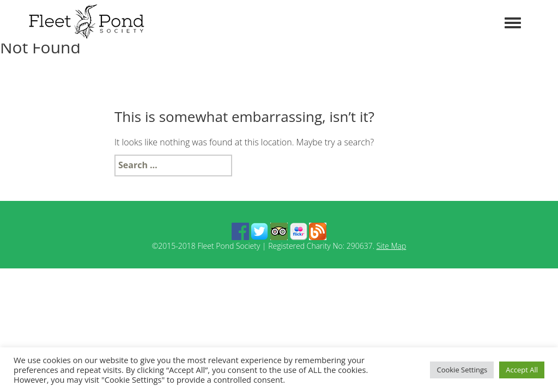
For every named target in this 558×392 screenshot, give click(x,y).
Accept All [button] (522, 370)
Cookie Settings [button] (462, 370)
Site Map (392, 246)
